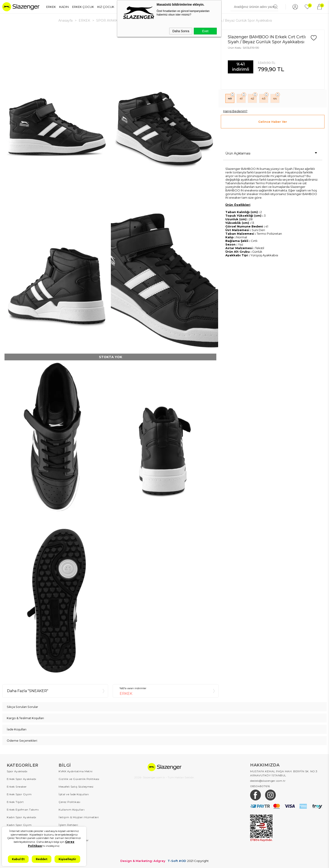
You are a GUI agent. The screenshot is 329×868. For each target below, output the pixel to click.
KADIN (64, 7)
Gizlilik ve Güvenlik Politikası (79, 779)
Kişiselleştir (67, 859)
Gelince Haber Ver (273, 122)
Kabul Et (18, 859)
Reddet (42, 859)
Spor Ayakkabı (17, 771)
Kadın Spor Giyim (19, 825)
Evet (205, 31)
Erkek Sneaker (17, 787)
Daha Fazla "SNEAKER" (28, 691)
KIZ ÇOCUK (106, 7)
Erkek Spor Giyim (19, 794)
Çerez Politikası (69, 802)
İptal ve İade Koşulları (74, 794)
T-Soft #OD (177, 861)
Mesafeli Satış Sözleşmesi (76, 787)
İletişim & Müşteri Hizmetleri (79, 817)
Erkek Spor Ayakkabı (22, 779)
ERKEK (51, 7)
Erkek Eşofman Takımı (23, 810)
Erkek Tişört (15, 802)
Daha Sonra (181, 31)
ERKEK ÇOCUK (83, 7)
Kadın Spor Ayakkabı (22, 817)
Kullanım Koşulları (72, 810)
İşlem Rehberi (68, 825)
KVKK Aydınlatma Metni (76, 771)
